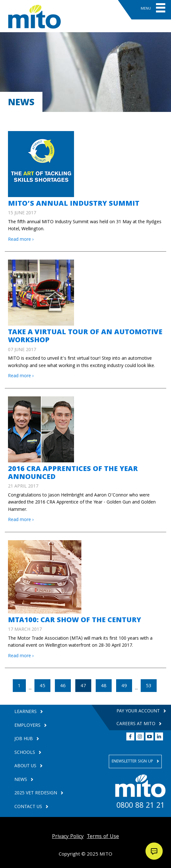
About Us (26, 766)
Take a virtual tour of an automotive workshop (85, 337)
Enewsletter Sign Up (133, 762)
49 (124, 686)
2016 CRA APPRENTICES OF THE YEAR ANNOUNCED (73, 474)
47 (86, 686)
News (21, 780)
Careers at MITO (137, 724)
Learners (26, 712)
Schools (25, 753)
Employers (28, 726)
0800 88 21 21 (141, 806)
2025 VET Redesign (36, 794)
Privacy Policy (68, 837)
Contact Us (29, 807)
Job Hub (24, 739)
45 (42, 686)
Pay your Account (139, 711)
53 (149, 686)
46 (63, 686)
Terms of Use (103, 837)
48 (104, 686)
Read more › (21, 240)
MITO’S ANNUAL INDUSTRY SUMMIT (74, 204)
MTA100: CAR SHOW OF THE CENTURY (74, 621)
